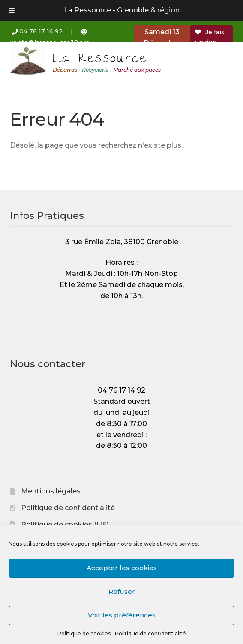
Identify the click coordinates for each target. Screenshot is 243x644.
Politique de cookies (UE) (65, 525)
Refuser (122, 591)
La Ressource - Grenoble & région (122, 10)
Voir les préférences (122, 615)
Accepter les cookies (122, 568)
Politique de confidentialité (150, 633)
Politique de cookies (84, 633)
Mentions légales (51, 491)
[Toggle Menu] (12, 10)
